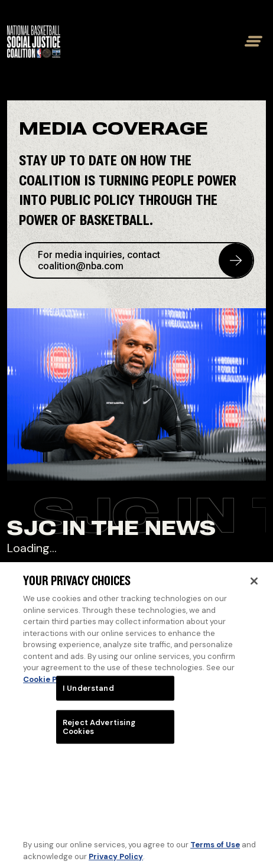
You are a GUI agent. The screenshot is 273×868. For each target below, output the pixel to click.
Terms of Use (215, 850)
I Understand (88, 694)
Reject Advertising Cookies (99, 732)
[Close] (254, 587)
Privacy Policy (116, 862)
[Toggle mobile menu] (251, 41)
